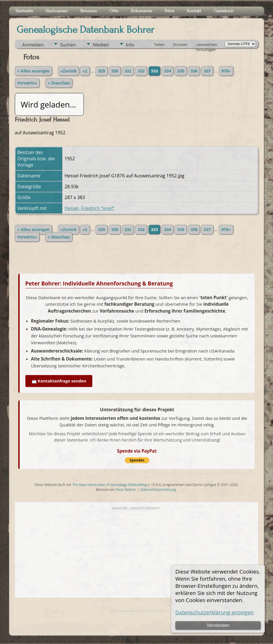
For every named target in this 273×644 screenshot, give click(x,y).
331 (128, 71)
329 (101, 71)
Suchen (68, 45)
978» (226, 71)
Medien (101, 45)
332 (141, 71)
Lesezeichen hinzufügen (207, 45)
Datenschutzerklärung (158, 490)
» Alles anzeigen (34, 71)
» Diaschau (59, 83)
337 (207, 71)
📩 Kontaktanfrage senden (59, 381)
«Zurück (69, 71)
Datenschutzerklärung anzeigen (214, 612)
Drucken (180, 44)
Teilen (159, 44)
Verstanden (218, 625)
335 (181, 71)
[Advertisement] (137, 553)
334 (168, 71)
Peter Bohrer (126, 490)
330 (115, 71)
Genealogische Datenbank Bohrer (85, 30)
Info (130, 45)
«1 (85, 71)
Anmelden (33, 45)
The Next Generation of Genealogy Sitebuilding (109, 485)
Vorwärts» (27, 83)
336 (194, 71)
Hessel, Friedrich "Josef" (90, 208)
